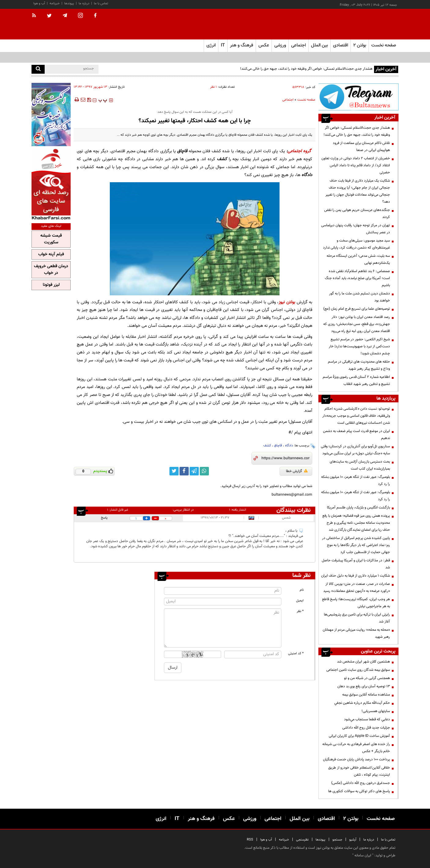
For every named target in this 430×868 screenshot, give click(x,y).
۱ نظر (213, 87)
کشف (267, 446)
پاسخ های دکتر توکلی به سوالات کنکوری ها (359, 791)
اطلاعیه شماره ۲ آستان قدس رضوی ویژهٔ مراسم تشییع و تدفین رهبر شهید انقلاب (356, 380)
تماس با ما (101, 4)
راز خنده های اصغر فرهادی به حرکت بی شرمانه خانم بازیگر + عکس (356, 748)
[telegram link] (194, 471)
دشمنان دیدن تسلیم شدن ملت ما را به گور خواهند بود (360, 297)
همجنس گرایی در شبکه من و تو (367, 678)
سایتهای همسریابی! (376, 711)
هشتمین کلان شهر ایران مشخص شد (363, 662)
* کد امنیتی (296, 654)
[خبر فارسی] (51, 184)
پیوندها (69, 4)
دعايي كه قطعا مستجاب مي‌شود (367, 719)
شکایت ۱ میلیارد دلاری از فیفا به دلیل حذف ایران (356, 576)
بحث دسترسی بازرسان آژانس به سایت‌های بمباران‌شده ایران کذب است (360, 465)
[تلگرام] (358, 97)
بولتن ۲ (360, 45)
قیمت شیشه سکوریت (51, 239)
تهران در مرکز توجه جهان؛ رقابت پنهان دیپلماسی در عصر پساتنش (356, 229)
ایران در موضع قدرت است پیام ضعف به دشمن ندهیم (356, 435)
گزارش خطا (297, 471)
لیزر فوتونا (51, 285)
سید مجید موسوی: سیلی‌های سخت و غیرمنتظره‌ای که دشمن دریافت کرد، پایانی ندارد (356, 244)
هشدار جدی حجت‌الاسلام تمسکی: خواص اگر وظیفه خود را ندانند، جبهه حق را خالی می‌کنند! (306, 69)
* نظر (300, 611)
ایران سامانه (363, 855)
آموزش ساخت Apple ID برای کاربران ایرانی (359, 736)
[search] (38, 69)
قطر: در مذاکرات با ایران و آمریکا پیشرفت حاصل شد (356, 564)
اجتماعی (288, 100)
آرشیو (353, 840)
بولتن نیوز (287, 302)
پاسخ (104, 518)
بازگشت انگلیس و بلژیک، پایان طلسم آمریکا (358, 508)
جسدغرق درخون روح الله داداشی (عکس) (361, 783)
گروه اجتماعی (299, 151)
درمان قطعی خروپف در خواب (51, 270)
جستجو (337, 840)
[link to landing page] (368, 24)
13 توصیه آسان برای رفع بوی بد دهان (364, 686)
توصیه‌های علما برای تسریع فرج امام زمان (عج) (357, 309)
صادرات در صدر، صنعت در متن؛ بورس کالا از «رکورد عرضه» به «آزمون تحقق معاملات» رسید (357, 587)
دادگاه (289, 446)
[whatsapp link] (204, 471)
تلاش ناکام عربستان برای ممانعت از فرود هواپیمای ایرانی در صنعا (361, 147)
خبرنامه (55, 4)
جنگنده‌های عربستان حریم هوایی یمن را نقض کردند (357, 214)
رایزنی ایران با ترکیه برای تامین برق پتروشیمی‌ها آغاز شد (357, 618)
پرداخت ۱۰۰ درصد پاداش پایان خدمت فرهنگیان (356, 759)
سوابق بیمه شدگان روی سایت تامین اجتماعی (358, 670)
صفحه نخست (384, 45)
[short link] (285, 458)
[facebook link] (184, 471)
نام (302, 590)
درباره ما (84, 4)
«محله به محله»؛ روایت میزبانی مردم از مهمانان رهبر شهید (356, 633)
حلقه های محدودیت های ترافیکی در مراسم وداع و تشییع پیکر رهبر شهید (359, 365)
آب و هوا (39, 4)
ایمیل (300, 601)
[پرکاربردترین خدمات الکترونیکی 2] (51, 115)
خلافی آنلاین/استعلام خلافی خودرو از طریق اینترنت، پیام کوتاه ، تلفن (359, 771)
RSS (250, 840)
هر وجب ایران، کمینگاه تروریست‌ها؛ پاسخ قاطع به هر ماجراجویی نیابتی (356, 603)
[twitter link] (174, 471)
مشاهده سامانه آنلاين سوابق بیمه (366, 695)
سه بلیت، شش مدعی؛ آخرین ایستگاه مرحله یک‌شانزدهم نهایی (358, 259)
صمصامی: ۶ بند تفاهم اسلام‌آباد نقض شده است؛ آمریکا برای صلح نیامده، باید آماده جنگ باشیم (357, 278)
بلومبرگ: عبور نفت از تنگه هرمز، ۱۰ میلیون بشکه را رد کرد (356, 480)
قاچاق (278, 446)
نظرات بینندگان (294, 510)
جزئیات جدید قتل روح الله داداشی (366, 728)
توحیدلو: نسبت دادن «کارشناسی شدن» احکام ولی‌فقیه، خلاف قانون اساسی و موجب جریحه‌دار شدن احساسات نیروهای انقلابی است (356, 416)
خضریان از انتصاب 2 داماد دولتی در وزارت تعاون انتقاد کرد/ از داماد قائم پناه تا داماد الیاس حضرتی (356, 165)
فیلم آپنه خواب (51, 254)
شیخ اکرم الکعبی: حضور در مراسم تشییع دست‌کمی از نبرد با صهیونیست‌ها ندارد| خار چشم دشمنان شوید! (359, 346)
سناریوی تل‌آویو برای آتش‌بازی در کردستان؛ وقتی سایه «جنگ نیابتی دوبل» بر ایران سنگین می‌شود (355, 450)
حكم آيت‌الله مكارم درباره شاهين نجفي (362, 703)
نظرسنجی (302, 840)
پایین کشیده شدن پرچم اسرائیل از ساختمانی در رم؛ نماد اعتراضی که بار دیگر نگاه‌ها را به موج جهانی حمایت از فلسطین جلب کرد (356, 545)
